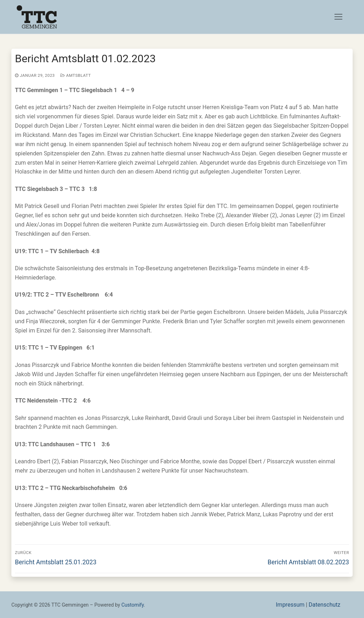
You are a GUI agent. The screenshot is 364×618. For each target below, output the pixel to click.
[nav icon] (338, 17)
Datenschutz (324, 605)
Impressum (290, 605)
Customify (132, 605)
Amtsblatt (76, 75)
